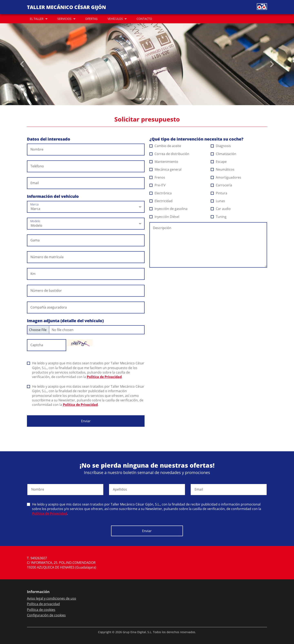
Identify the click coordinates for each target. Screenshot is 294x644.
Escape (219, 162)
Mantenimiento (164, 162)
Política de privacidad (43, 604)
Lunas (218, 201)
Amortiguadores (226, 177)
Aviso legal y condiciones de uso (52, 598)
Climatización (224, 154)
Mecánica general (166, 169)
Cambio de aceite (165, 146)
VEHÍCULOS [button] (115, 19)
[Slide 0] (140, 99)
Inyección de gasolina (169, 209)
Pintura (219, 193)
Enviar (86, 421)
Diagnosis (221, 146)
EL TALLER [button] (37, 19)
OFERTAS (91, 19)
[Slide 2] (147, 99)
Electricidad (161, 201)
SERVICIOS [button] (64, 19)
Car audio (221, 209)
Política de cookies (41, 610)
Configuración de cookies (46, 615)
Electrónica (161, 193)
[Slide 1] (144, 99)
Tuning (219, 217)
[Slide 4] (154, 99)
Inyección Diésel (164, 217)
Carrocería (222, 185)
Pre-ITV (158, 185)
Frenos (157, 177)
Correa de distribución (169, 154)
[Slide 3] (150, 99)
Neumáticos (223, 169)
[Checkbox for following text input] (86, 330)
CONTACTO (144, 19)
